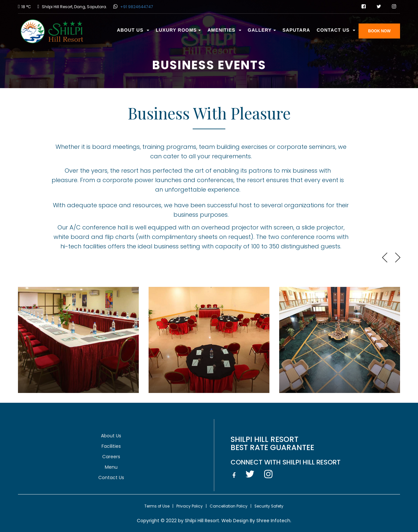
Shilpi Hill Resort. (202, 521)
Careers (111, 457)
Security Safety (269, 506)
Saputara (296, 30)
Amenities (224, 30)
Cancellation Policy (229, 506)
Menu (111, 467)
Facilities (111, 446)
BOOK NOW (379, 31)
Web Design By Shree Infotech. (256, 521)
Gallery (262, 30)
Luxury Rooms (178, 30)
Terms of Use (157, 506)
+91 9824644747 (136, 7)
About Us (133, 30)
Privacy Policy (190, 506)
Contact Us (336, 30)
